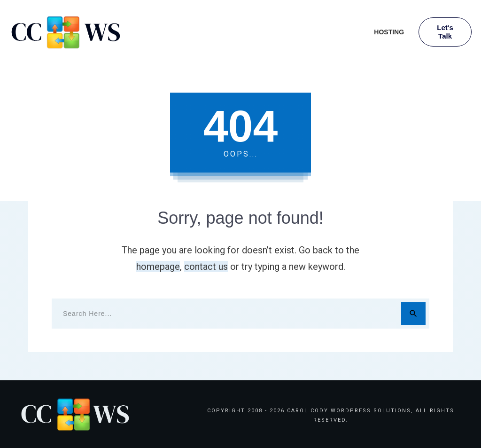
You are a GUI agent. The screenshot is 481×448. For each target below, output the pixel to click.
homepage (158, 267)
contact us (206, 267)
